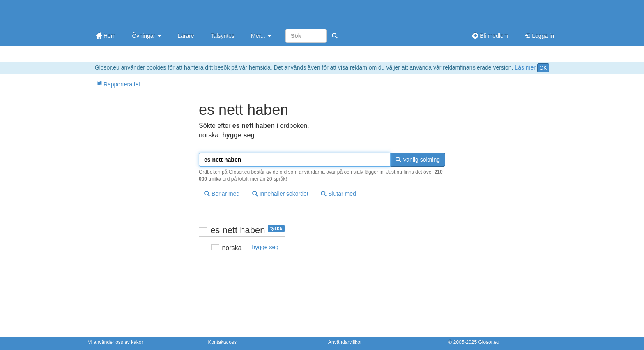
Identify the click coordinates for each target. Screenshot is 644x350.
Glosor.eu (489, 342)
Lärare (186, 36)
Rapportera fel (118, 84)
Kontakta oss (222, 342)
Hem (106, 36)
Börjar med (222, 194)
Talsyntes (223, 36)
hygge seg (265, 247)
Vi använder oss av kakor (116, 342)
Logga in (539, 36)
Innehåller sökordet (280, 194)
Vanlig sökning (418, 160)
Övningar (146, 36)
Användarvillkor (345, 342)
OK (543, 68)
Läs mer (525, 67)
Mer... (261, 36)
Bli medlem (490, 36)
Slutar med (338, 194)
